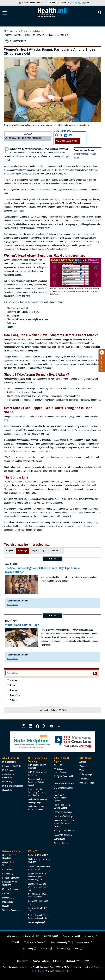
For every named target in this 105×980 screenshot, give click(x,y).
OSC (77, 949)
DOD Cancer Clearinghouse (60, 771)
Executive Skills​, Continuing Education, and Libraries (37, 792)
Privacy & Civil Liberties (64, 831)
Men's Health (59, 839)
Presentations (8, 898)
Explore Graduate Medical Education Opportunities (39, 917)
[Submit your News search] (95, 673)
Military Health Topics (62, 760)
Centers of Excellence (63, 812)
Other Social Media (67, 141)
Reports (6, 906)
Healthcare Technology (63, 816)
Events (13, 685)
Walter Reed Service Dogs (22, 625)
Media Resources (87, 783)
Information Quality (59, 942)
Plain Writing (28, 949)
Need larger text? (15, 41)
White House (62, 949)
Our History (7, 782)
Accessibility (90, 936)
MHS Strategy (8, 770)
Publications (8, 902)
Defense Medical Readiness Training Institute (36, 782)
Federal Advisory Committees (9, 776)
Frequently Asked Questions (10, 884)
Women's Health (81, 154)
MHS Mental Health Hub (64, 784)
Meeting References (11, 889)
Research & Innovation (63, 835)
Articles (14, 681)
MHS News (85, 758)
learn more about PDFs (60, 971)
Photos (13, 690)
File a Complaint (35, 922)
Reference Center (12, 851)
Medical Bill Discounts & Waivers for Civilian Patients (64, 824)
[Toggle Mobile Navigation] (5, 13)
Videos (13, 700)
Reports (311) (38, 551)
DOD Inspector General (34, 942)
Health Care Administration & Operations (61, 798)
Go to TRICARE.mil (36, 855)
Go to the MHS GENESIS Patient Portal (39, 868)
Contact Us (7, 790)
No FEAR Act (49, 936)
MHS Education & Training (38, 760)
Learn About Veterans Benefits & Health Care (38, 885)
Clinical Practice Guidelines (9, 857)
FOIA (14, 942)
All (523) (10, 551)
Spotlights (15, 695)
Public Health (12, 605)
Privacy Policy (30, 936)
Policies (6, 893)
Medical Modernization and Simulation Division (38, 808)
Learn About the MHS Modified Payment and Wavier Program (38, 877)
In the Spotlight (86, 774)
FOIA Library (8, 874)
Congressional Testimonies (8, 864)
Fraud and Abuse (70, 936)
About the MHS (11, 758)
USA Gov (45, 949)
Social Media (85, 779)
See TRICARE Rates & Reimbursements (38, 895)
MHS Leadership (9, 762)
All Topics (58, 765)
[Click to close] (102, 352)
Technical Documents (11, 910)
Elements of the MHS (11, 766)
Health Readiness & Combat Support (62, 806)
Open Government (83, 942)
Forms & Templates (11, 878)
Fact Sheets (8, 869)
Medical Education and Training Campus (38, 801)
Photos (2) (23, 551)
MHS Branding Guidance (13, 786)
